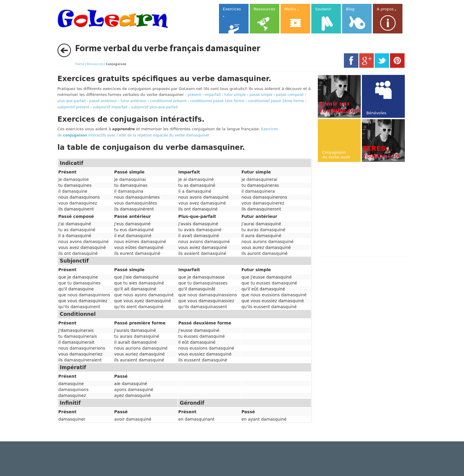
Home (80, 64)
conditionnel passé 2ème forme (276, 101)
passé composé (290, 95)
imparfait (213, 95)
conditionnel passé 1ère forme (217, 101)
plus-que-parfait (72, 101)
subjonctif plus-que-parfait (154, 107)
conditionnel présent (169, 101)
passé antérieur (103, 101)
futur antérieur (133, 101)
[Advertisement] (368, 210)
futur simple (235, 95)
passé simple (261, 95)
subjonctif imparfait (110, 107)
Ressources (95, 64)
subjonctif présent (73, 107)
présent (194, 95)
